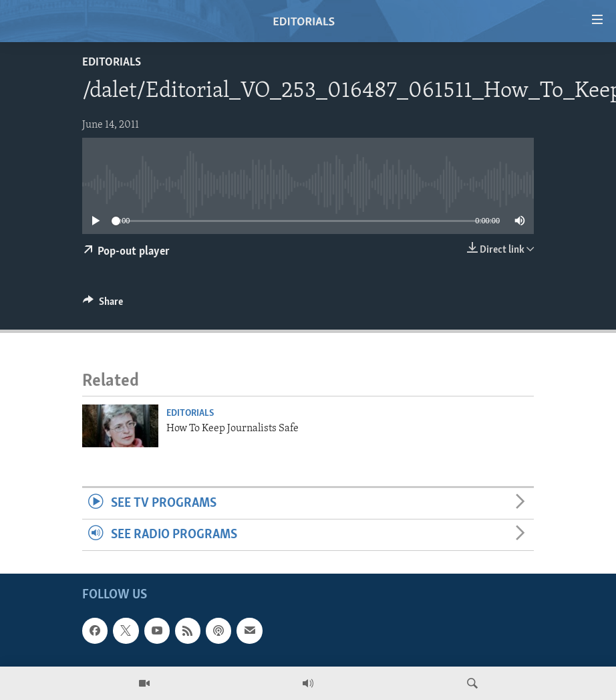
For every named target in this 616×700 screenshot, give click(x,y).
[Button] (103, 305)
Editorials (112, 63)
